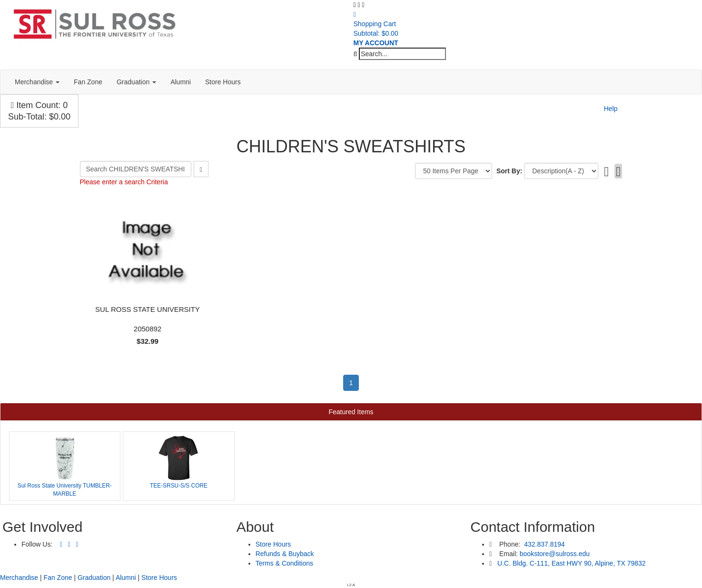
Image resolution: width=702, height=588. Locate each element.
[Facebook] (61, 545)
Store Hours (223, 82)
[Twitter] (69, 545)
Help (611, 109)
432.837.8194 (544, 544)
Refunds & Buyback (285, 554)
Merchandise (37, 82)
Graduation (136, 82)
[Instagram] (77, 545)
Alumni (181, 82)
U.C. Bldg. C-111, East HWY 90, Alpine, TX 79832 (572, 563)
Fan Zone (88, 82)
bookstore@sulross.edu (555, 554)
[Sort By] (561, 171)
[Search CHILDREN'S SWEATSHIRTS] (136, 169)
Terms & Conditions (284, 563)
